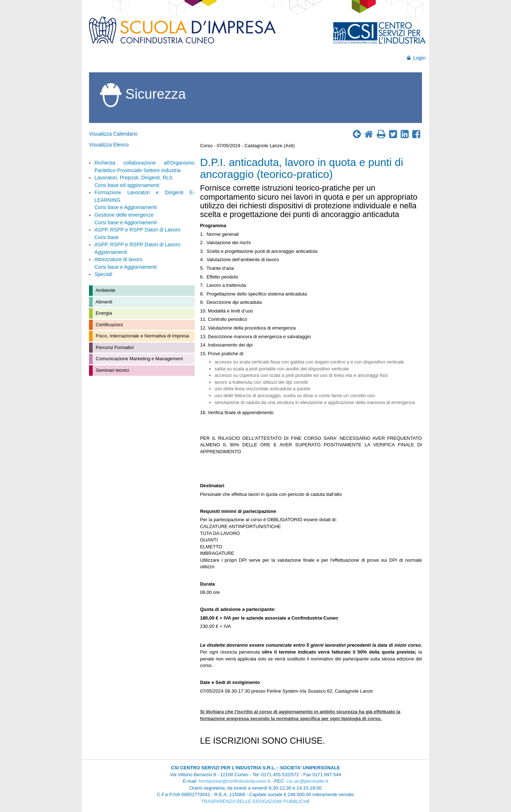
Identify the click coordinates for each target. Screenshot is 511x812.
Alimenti (103, 302)
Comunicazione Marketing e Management (139, 359)
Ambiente (105, 290)
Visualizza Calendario (113, 134)
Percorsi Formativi (114, 347)
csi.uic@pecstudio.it (307, 781)
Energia (103, 313)
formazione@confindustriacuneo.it (234, 781)
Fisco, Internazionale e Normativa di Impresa (142, 336)
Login (416, 58)
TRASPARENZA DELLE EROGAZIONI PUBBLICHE (255, 801)
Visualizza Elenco (109, 145)
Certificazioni (109, 325)
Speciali (103, 274)
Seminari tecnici (112, 370)
